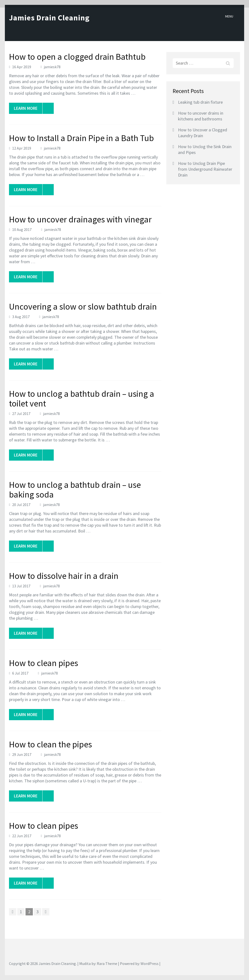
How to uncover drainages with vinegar (80, 219)
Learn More (28, 108)
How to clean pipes (44, 663)
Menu (229, 16)
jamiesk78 (52, 67)
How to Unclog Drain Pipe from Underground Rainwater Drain (205, 169)
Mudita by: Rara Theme (98, 963)
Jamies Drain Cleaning (49, 18)
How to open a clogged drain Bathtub (77, 57)
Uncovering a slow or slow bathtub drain (83, 307)
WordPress (150, 963)
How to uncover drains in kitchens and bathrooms (201, 116)
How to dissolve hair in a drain (64, 576)
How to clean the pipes (50, 744)
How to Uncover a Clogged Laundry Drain (203, 133)
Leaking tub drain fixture (200, 102)
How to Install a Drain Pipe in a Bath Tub (81, 138)
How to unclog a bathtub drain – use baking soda (75, 490)
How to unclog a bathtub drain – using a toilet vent (82, 399)
